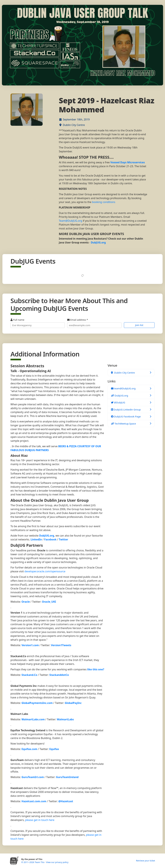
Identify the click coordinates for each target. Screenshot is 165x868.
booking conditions (104, 202)
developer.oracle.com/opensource (45, 571)
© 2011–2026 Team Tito (33, 862)
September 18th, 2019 (76, 119)
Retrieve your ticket (146, 861)
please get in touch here (40, 820)
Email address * (94, 323)
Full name (38, 323)
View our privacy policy (57, 862)
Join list (139, 325)
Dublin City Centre (74, 125)
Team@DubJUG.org (70, 221)
